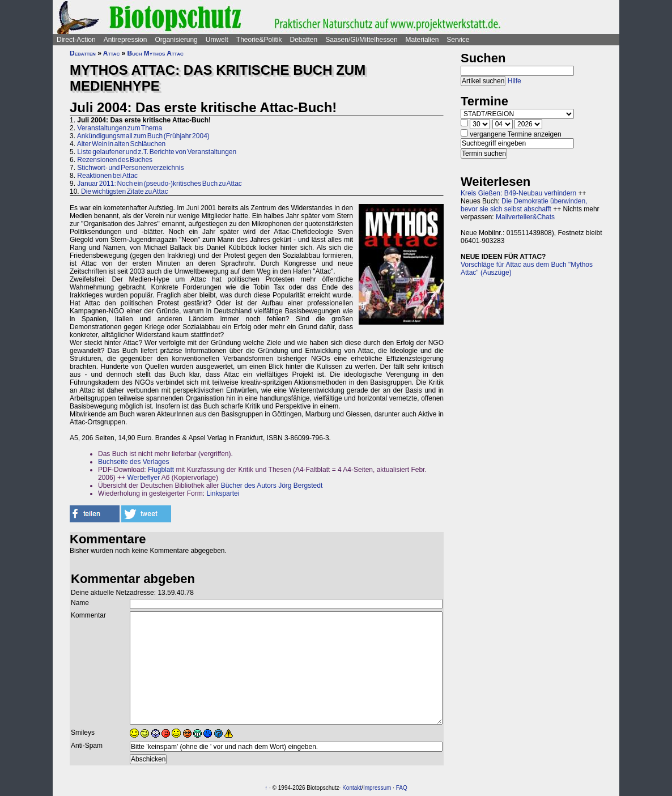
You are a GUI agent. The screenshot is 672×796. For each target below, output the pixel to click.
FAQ (402, 788)
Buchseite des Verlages (133, 462)
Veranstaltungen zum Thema (120, 128)
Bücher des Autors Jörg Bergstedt (272, 486)
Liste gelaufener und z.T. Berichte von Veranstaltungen (157, 152)
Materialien (422, 40)
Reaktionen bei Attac (107, 176)
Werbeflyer (143, 478)
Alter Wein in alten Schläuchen (122, 144)
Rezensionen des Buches (115, 160)
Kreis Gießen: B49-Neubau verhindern (518, 193)
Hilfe (514, 81)
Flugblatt (161, 470)
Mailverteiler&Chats (525, 217)
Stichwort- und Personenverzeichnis (130, 168)
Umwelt (217, 40)
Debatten (304, 40)
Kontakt (352, 788)
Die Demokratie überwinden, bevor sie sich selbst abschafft (524, 205)
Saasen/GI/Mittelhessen (361, 40)
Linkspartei (223, 493)
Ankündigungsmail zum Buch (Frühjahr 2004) (143, 136)
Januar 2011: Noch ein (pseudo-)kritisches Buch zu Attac (160, 184)
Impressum (377, 788)
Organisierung (176, 40)
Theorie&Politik (259, 40)
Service (458, 40)
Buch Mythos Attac (156, 53)
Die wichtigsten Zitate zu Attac (124, 191)
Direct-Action (76, 40)
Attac (111, 53)
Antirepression (126, 40)
